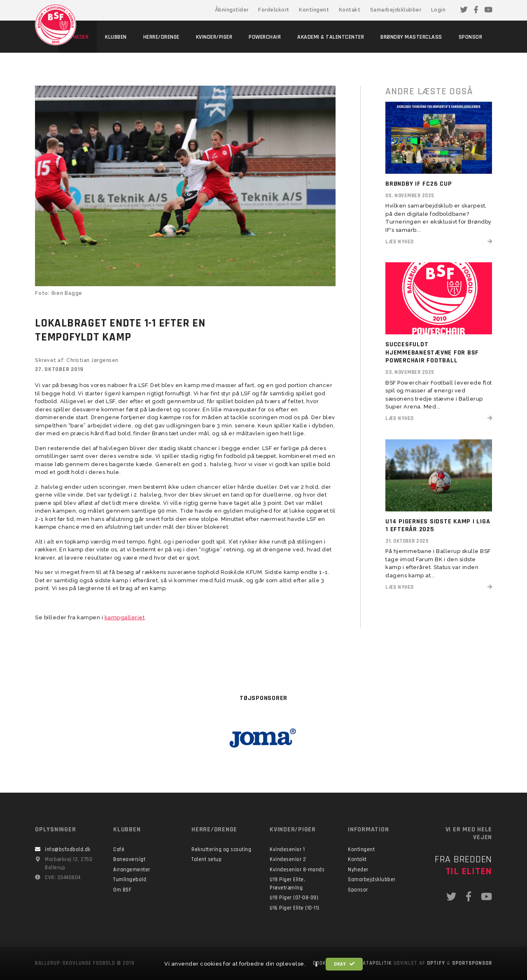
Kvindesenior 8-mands (297, 870)
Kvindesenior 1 (287, 849)
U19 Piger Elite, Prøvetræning (287, 884)
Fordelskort (274, 10)
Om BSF (122, 890)
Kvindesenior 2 (288, 859)
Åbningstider (232, 10)
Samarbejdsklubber (396, 10)
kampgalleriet (125, 617)
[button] (317, 964)
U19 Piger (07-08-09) (294, 898)
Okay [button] (344, 964)
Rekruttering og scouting (221, 849)
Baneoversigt (129, 859)
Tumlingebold (130, 880)
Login (438, 10)
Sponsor (358, 890)
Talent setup (206, 859)
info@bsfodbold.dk (68, 849)
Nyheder (358, 870)
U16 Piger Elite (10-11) (295, 908)
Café (119, 849)
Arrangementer (132, 870)
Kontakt (350, 10)
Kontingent (314, 10)
